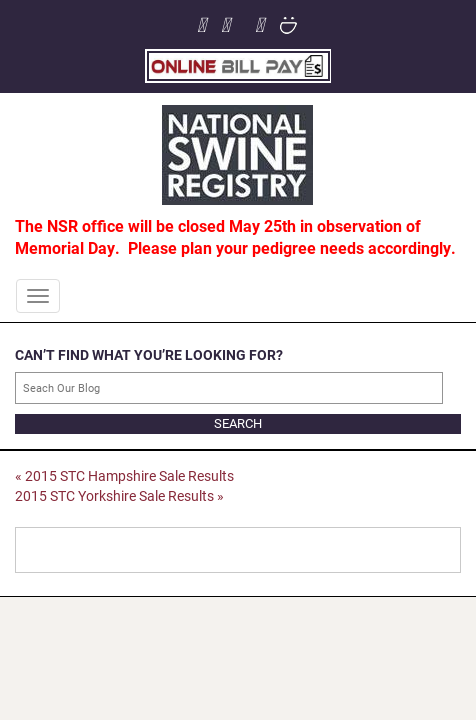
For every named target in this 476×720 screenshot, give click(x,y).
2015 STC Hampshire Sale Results (124, 475)
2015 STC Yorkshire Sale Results (119, 495)
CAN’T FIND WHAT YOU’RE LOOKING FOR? (149, 354)
